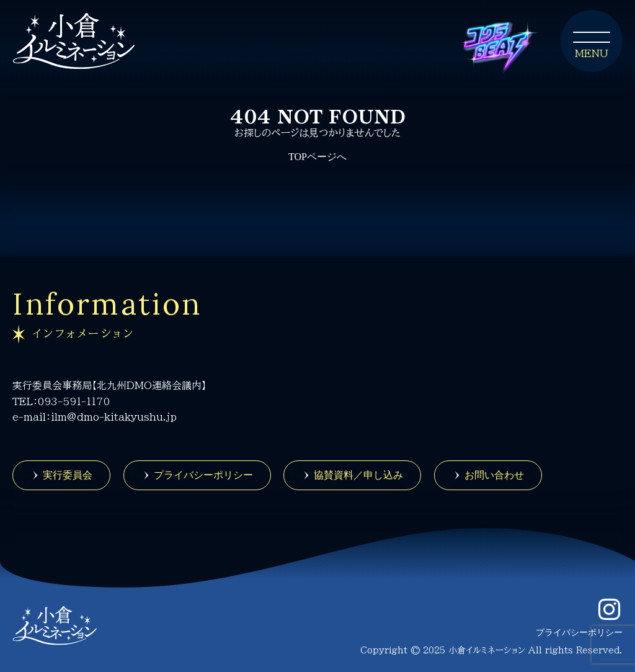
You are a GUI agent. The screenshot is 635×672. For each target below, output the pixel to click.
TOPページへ (317, 157)
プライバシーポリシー (203, 475)
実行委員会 (68, 475)
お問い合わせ (494, 475)
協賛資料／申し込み (358, 475)
